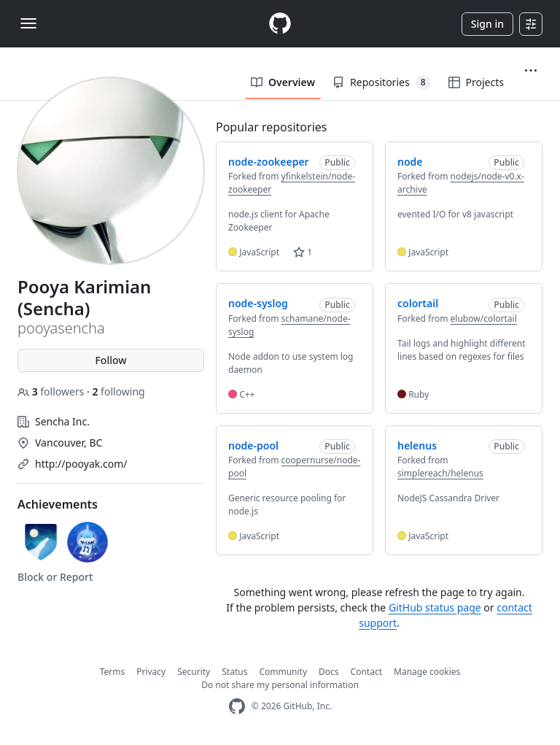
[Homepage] (280, 24)
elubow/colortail (484, 319)
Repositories (381, 82)
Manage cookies (427, 672)
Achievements (58, 504)
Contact (366, 672)
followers (52, 391)
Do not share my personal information (280, 685)
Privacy (151, 672)
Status (234, 672)
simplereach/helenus (440, 473)
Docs (329, 672)
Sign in (487, 24)
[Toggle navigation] (28, 23)
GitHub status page (435, 607)
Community (283, 672)
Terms (113, 672)
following (118, 391)
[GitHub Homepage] (237, 707)
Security (194, 672)
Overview (283, 82)
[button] (531, 71)
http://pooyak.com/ (81, 464)
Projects (476, 82)
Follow (110, 360)
